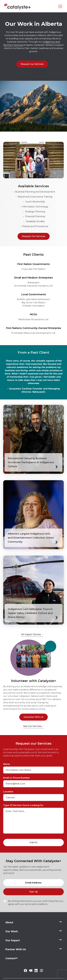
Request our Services (32, 64)
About (9, 922)
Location (8, 792)
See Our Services (34, 726)
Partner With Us (16, 949)
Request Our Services (34, 236)
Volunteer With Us (33, 717)
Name (7, 764)
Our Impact (13, 940)
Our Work (12, 931)
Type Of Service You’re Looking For (23, 805)
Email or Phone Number (17, 778)
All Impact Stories (32, 634)
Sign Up (33, 892)
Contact (10, 958)
